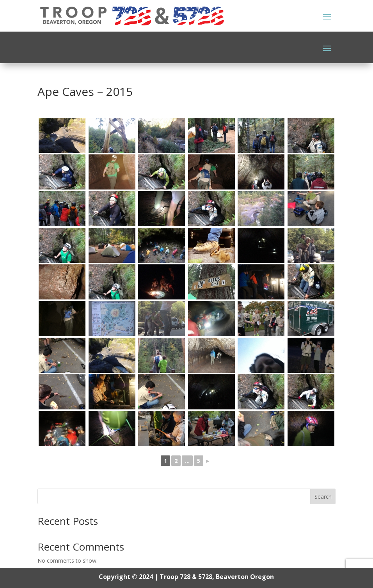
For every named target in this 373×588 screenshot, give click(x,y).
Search (323, 497)
